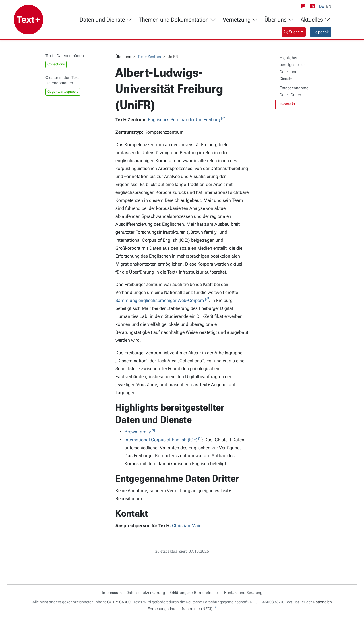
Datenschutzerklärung (146, 593)
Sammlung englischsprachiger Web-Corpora (160, 300)
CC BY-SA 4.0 (119, 602)
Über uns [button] (279, 20)
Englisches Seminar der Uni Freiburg (184, 120)
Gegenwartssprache (63, 92)
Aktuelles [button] (315, 20)
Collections (56, 64)
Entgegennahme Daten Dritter (294, 91)
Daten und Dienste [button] (106, 20)
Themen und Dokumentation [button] (177, 20)
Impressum (112, 593)
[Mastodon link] (304, 6)
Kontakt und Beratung (243, 593)
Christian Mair (186, 526)
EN (329, 6)
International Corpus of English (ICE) (161, 440)
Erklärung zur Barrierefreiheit (195, 593)
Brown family (138, 432)
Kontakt (288, 104)
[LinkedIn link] (313, 6)
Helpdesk (321, 32)
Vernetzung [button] (240, 20)
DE (321, 6)
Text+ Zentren (149, 57)
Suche (292, 32)
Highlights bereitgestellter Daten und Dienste (292, 68)
